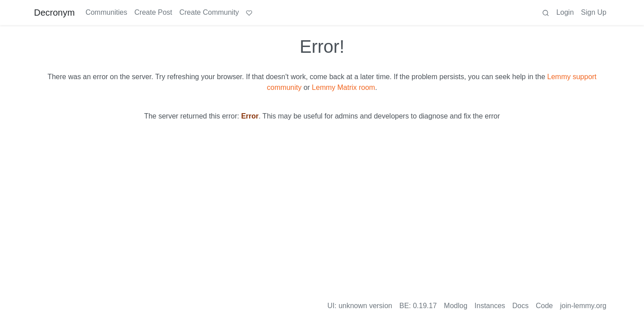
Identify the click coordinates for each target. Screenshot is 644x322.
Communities (106, 12)
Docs (521, 306)
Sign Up (594, 12)
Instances (490, 306)
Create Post (153, 12)
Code (544, 306)
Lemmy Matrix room (343, 87)
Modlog (456, 306)
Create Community (209, 12)
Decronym (54, 13)
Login (565, 12)
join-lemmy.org (583, 306)
